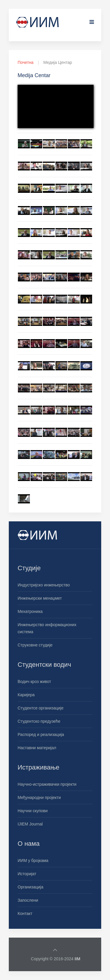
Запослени (28, 900)
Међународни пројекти (39, 797)
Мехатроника (30, 611)
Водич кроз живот (34, 681)
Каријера (26, 695)
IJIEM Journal (30, 824)
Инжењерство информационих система (47, 628)
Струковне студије (35, 645)
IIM (77, 959)
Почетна (26, 62)
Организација (31, 887)
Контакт (25, 913)
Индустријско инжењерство (44, 585)
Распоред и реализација (41, 734)
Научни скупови (33, 811)
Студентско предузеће (39, 721)
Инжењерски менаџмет (40, 598)
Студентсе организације (40, 708)
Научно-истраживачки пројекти (47, 784)
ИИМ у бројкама (33, 860)
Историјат (27, 874)
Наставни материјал (37, 748)
